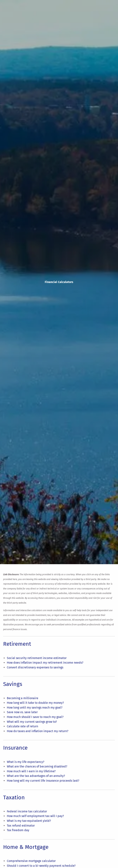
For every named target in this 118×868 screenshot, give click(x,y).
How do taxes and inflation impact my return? (38, 731)
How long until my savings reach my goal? (35, 708)
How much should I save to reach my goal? (35, 717)
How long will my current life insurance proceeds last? (43, 781)
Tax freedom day (18, 830)
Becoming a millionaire (23, 698)
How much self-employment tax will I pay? (35, 816)
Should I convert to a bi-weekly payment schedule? (41, 866)
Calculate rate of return (22, 726)
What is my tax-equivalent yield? (29, 821)
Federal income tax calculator (27, 811)
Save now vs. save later (22, 712)
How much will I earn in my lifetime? (31, 771)
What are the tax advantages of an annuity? (36, 776)
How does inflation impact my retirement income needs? (45, 663)
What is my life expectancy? (26, 762)
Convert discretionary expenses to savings (35, 667)
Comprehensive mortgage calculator (31, 861)
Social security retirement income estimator (37, 658)
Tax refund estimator (21, 826)
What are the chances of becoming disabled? (37, 766)
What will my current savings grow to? (32, 722)
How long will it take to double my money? (35, 703)
